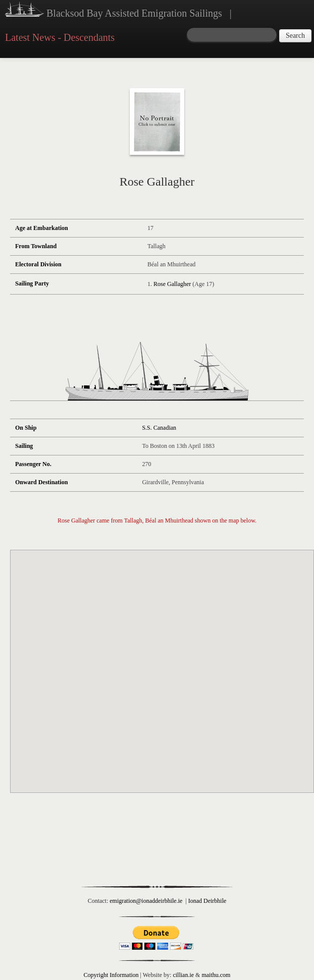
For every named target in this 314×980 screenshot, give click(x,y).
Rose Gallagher (172, 284)
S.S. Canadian (159, 428)
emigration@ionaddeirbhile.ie (146, 901)
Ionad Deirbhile (207, 901)
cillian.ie (183, 975)
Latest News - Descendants (60, 37)
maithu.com (216, 975)
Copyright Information (111, 975)
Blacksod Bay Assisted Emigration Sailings (114, 11)
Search (295, 36)
